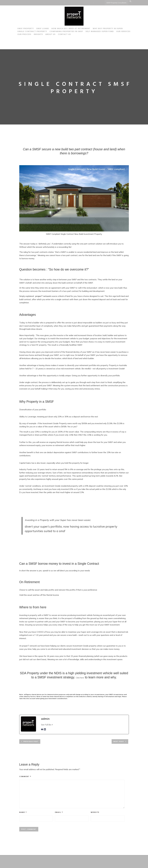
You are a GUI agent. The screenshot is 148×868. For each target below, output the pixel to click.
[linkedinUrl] (45, 730)
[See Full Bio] (52, 725)
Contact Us (64, 35)
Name (23, 812)
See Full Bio (46, 725)
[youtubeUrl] (42, 730)
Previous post (31, 742)
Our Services (123, 32)
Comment (25, 777)
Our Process (24, 35)
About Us (50, 35)
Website (95, 812)
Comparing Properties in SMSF (66, 32)
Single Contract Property (32, 32)
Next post (119, 742)
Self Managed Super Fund (100, 32)
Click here (80, 678)
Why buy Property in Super (108, 29)
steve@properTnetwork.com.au (78, 3)
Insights (38, 35)
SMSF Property (26, 29)
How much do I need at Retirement (71, 29)
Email (59, 812)
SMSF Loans (43, 29)
